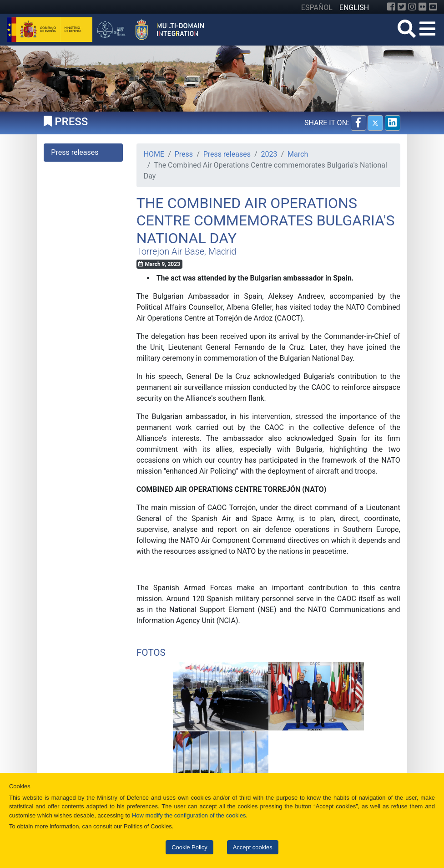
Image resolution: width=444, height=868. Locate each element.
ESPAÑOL (317, 8)
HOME (154, 154)
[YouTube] (433, 7)
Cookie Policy (189, 847)
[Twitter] (402, 7)
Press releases (227, 154)
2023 (269, 154)
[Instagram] (412, 7)
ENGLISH (354, 8)
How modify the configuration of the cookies (189, 815)
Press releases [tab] (75, 152)
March (298, 154)
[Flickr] (423, 7)
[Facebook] (391, 7)
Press (184, 154)
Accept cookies (253, 847)
